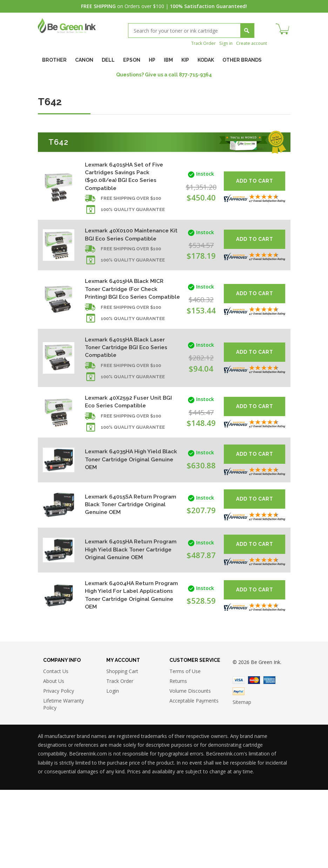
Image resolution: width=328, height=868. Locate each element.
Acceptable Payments (194, 779)
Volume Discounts (190, 769)
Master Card (254, 758)
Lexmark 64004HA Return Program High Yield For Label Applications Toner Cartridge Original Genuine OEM (126, 663)
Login (113, 769)
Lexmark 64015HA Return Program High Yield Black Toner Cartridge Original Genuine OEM (123, 606)
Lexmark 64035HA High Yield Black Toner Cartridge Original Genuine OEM (128, 504)
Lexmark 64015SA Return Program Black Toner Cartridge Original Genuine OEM (126, 553)
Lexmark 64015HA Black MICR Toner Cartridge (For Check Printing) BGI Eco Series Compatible (125, 315)
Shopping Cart (122, 749)
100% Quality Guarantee (133, 216)
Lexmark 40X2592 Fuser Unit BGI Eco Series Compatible (128, 444)
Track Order (197, 43)
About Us (54, 759)
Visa (239, 758)
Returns (178, 759)
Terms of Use (185, 749)
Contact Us (56, 749)
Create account (250, 43)
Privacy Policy (59, 769)
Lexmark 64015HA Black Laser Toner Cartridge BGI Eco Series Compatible (125, 384)
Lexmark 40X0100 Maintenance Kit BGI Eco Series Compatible (122, 246)
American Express (269, 758)
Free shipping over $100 (131, 205)
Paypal (239, 769)
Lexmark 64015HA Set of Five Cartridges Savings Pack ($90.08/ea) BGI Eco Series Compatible (124, 178)
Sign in (221, 43)
